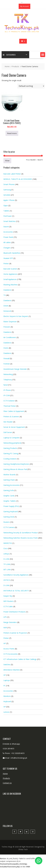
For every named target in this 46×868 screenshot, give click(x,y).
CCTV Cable (8, 606)
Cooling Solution (10, 459)
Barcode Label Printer (12, 174)
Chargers (7, 248)
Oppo (6, 205)
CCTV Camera (9, 527)
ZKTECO (7, 580)
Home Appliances (10, 274)
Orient (6, 306)
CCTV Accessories (11, 654)
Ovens (6, 348)
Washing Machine (10, 285)
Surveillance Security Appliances (16, 575)
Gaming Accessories (11, 485)
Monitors (7, 696)
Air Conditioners (10, 337)
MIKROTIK (8, 543)
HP (5, 643)
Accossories (8, 691)
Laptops (7, 680)
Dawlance (7, 290)
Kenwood (7, 311)
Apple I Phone (9, 200)
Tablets (6, 211)
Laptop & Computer (11, 438)
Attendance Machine (12, 670)
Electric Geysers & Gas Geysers (16, 316)
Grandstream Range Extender (15, 369)
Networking (8, 374)
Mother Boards (10, 475)
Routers (7, 522)
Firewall (6, 358)
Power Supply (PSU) (11, 506)
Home (5, 774)
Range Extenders (10, 622)
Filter (7, 161)
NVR (5, 628)
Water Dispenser (10, 322)
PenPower (8, 216)
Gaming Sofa (9, 490)
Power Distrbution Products (14, 612)
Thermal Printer (10, 406)
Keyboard (7, 701)
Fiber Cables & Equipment (14, 411)
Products (6, 778)
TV (4, 295)
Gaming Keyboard (11, 511)
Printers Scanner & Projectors (15, 633)
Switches (7, 664)
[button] (43, 55)
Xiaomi (6, 227)
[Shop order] (31, 86)
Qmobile (7, 195)
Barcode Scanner (10, 269)
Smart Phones (9, 184)
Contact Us (7, 783)
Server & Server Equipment (14, 427)
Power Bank (8, 237)
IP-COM (7, 395)
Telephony (8, 380)
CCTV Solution (9, 401)
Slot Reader (8, 422)
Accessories (8, 232)
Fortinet (7, 364)
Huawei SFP (8, 258)
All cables (7, 242)
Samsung (7, 190)
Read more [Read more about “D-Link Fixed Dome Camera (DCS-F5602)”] (12, 133)
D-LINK (6, 559)
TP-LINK (7, 564)
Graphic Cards (9, 496)
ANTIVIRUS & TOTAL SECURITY (16, 591)
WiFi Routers (8, 601)
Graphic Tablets (10, 501)
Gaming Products (10, 448)
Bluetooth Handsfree (12, 253)
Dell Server (8, 432)
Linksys (6, 554)
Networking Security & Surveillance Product (21, 533)
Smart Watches (10, 221)
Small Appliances (10, 279)
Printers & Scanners (11, 417)
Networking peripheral (12, 443)
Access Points (9, 649)
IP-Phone (7, 390)
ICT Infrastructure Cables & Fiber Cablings (20, 659)
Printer (6, 264)
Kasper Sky (8, 596)
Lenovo (6, 712)
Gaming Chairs (9, 480)
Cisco (6, 548)
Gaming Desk (9, 517)
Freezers (7, 327)
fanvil (6, 385)
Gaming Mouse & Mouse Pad (15, 469)
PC (5, 686)
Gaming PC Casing (11, 453)
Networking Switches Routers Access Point (20, 538)
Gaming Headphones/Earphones (16, 464)
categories (9, 55)
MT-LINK (7, 570)
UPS (5, 617)
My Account (24, 6)
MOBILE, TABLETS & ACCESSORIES (18, 179)
